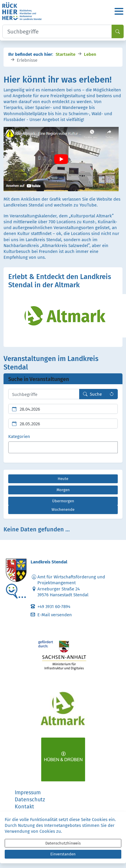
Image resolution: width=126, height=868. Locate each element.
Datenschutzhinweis (63, 843)
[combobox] (63, 447)
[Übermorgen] (63, 501)
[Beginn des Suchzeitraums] (63, 409)
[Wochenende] (63, 510)
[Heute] (63, 479)
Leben (90, 54)
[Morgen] (63, 490)
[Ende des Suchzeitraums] (63, 424)
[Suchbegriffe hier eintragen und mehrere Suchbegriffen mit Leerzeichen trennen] (44, 394)
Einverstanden (63, 854)
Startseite (66, 54)
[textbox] (20, 447)
